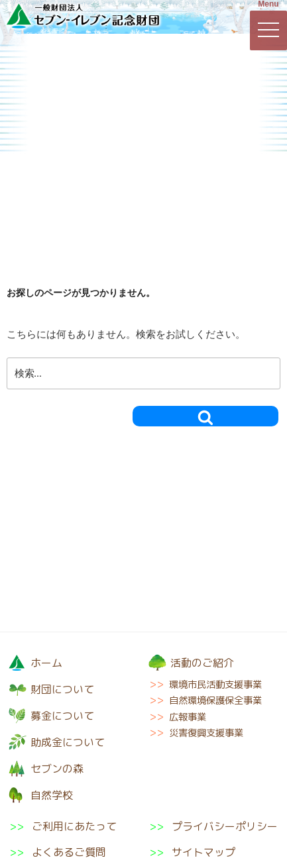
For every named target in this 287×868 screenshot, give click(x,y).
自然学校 (240, 121)
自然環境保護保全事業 (215, 700)
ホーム (46, 663)
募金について (143, 67)
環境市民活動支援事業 (215, 685)
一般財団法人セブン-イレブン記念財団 (83, 16)
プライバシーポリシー (225, 826)
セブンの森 (143, 121)
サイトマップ (203, 852)
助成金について (46, 121)
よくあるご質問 (69, 852)
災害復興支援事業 (206, 733)
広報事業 (188, 717)
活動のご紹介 (238, 67)
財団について (47, 67)
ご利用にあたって (74, 826)
